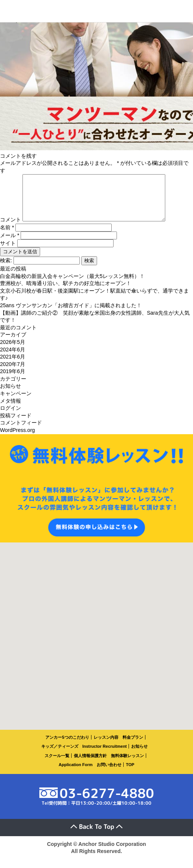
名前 (7, 236)
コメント (10, 229)
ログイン (10, 417)
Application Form (76, 774)
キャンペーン (16, 402)
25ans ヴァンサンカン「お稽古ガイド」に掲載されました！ (71, 314)
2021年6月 (13, 366)
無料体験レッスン (127, 765)
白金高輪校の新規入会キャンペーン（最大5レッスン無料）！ (72, 285)
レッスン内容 (106, 746)
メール (10, 244)
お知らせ (10, 395)
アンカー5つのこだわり (67, 746)
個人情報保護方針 (90, 765)
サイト (8, 252)
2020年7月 (13, 373)
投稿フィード (16, 424)
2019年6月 (13, 380)
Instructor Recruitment (105, 755)
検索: (6, 269)
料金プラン (133, 746)
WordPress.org (17, 439)
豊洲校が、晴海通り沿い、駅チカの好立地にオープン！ (66, 292)
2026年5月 (13, 351)
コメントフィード (21, 432)
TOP (130, 774)
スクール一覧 (57, 765)
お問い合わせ (109, 774)
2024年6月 (13, 359)
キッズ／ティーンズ (60, 755)
